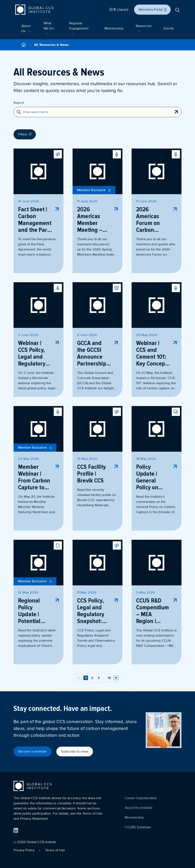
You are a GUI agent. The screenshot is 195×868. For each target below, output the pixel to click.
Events (169, 28)
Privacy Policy (24, 850)
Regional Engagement (79, 28)
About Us (26, 28)
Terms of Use (55, 850)
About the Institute (139, 808)
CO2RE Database (138, 827)
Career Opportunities (141, 798)
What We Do (49, 28)
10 (109, 678)
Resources (144, 28)
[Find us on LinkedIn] (16, 830)
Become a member (33, 751)
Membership (114, 28)
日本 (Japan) (119, 10)
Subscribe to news (75, 751)
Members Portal (153, 10)
